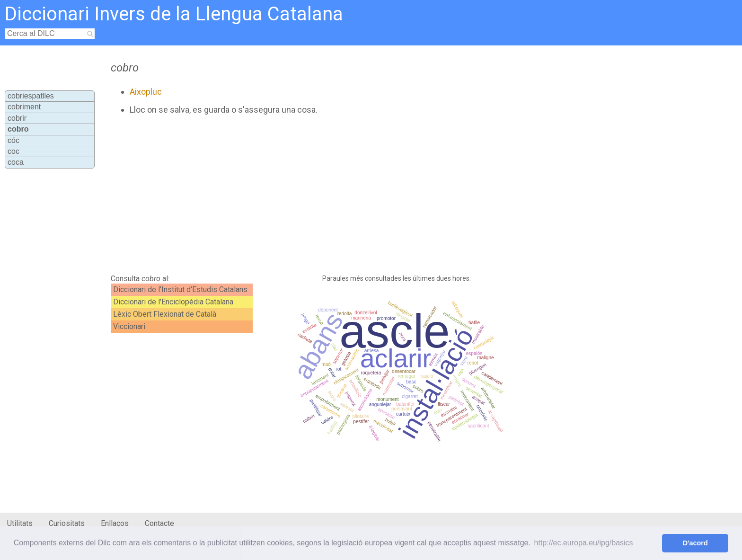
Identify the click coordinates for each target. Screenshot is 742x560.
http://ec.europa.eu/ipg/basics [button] (584, 543)
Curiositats (67, 523)
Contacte (159, 523)
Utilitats (20, 523)
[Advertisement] (322, 195)
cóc (13, 140)
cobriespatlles (31, 96)
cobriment (24, 107)
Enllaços (115, 523)
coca (16, 162)
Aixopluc (146, 92)
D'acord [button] (695, 543)
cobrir (17, 118)
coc (13, 151)
